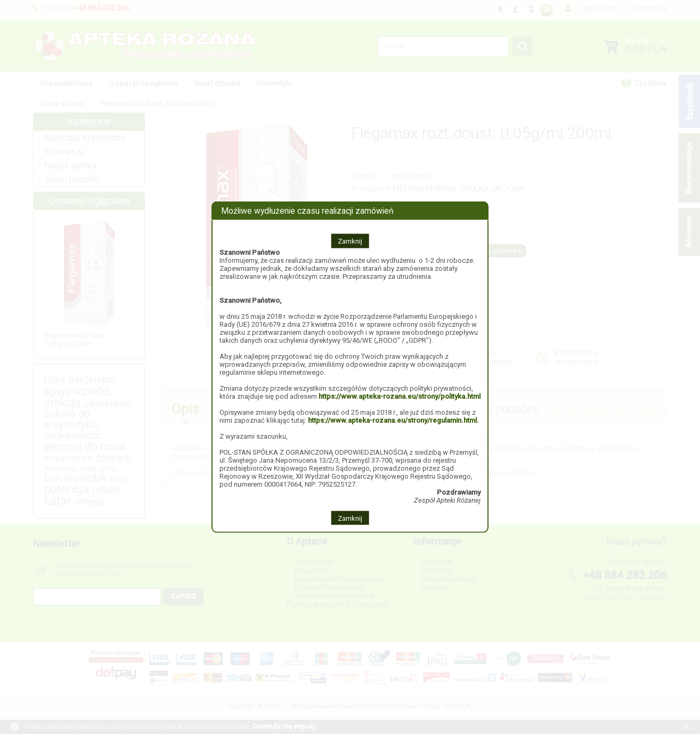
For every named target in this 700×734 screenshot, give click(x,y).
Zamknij (350, 241)
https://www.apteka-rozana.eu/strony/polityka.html (400, 396)
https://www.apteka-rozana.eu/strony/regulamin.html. (393, 420)
